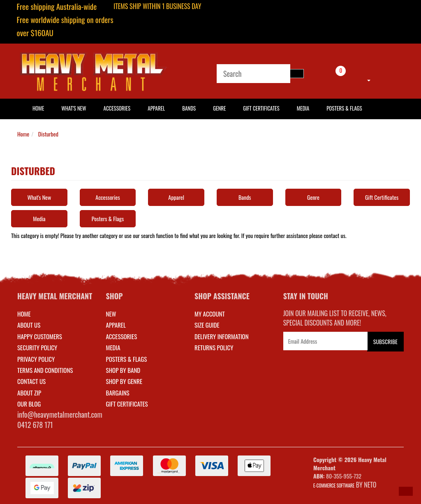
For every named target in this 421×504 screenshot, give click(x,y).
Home (23, 134)
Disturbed (48, 134)
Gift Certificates (261, 108)
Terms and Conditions (45, 370)
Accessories (117, 108)
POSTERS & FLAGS (127, 359)
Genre (219, 108)
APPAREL (116, 325)
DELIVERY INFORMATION (222, 336)
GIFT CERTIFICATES (127, 404)
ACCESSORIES (122, 336)
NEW (111, 314)
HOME (38, 108)
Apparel (156, 108)
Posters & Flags (344, 108)
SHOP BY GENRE (124, 381)
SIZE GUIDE (207, 325)
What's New (74, 108)
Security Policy (37, 347)
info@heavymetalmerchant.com (60, 414)
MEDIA (113, 347)
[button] (406, 491)
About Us (29, 325)
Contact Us (31, 381)
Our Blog (29, 404)
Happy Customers (40, 336)
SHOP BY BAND (123, 370)
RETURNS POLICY (214, 347)
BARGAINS (118, 393)
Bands (189, 108)
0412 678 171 (35, 425)
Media (303, 108)
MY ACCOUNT (210, 314)
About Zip (29, 393)
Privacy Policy (36, 359)
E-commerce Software (334, 486)
